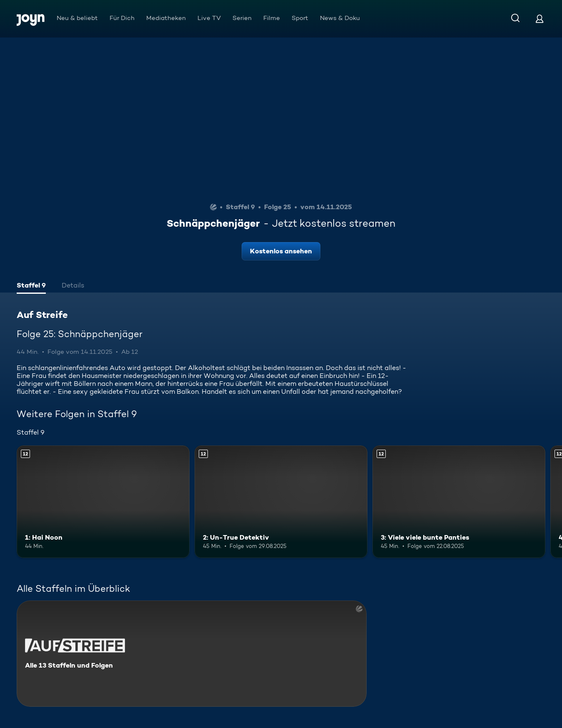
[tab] (31, 286)
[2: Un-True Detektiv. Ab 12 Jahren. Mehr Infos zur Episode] (281, 502)
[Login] (540, 19)
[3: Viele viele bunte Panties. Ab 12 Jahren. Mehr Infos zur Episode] (459, 502)
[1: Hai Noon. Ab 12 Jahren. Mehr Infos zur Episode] (103, 502)
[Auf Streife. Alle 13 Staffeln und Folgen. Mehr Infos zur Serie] (192, 654)
